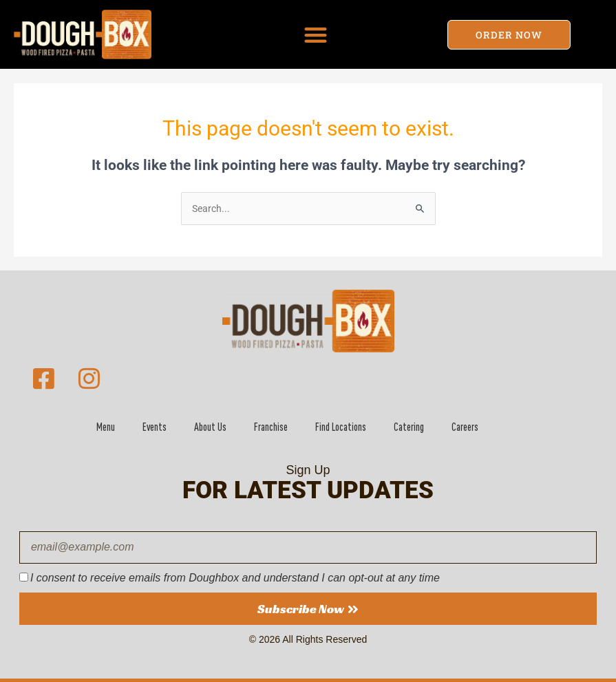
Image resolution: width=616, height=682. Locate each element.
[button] (316, 35)
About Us (210, 427)
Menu (106, 427)
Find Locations (341, 427)
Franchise (271, 427)
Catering (409, 427)
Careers (465, 427)
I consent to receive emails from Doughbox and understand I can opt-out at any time (235, 578)
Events (155, 427)
